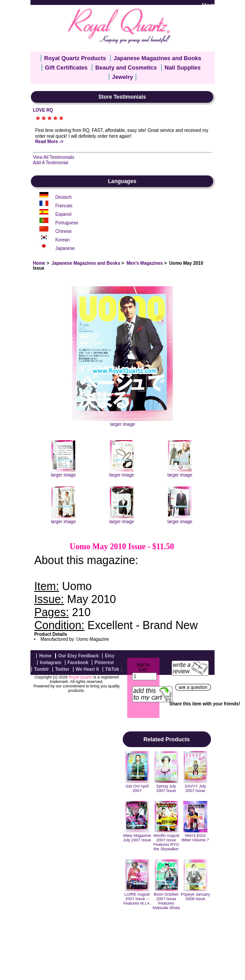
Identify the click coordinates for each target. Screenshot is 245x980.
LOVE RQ (43, 110)
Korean (62, 240)
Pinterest (104, 663)
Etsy (110, 656)
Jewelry (122, 77)
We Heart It (87, 669)
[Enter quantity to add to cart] (144, 676)
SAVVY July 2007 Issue (195, 788)
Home (210, 5)
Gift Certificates (66, 68)
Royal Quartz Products (75, 58)
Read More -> (49, 142)
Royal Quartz (80, 677)
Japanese (65, 248)
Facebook (78, 663)
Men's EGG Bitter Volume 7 (196, 838)
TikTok (112, 669)
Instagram (51, 663)
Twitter (62, 669)
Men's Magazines (144, 263)
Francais (64, 206)
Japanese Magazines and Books (86, 263)
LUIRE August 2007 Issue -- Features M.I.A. (137, 899)
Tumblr (41, 669)
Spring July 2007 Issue (166, 788)
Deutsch (63, 197)
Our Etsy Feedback (79, 656)
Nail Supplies (182, 68)
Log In (233, 5)
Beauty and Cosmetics (126, 68)
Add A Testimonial (50, 163)
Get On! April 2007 (137, 788)
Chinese (63, 231)
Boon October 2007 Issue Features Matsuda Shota (166, 901)
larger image (64, 472)
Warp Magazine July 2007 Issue (137, 838)
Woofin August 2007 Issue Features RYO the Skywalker (166, 842)
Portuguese (67, 223)
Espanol (63, 214)
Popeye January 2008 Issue (196, 897)
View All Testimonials (53, 157)
